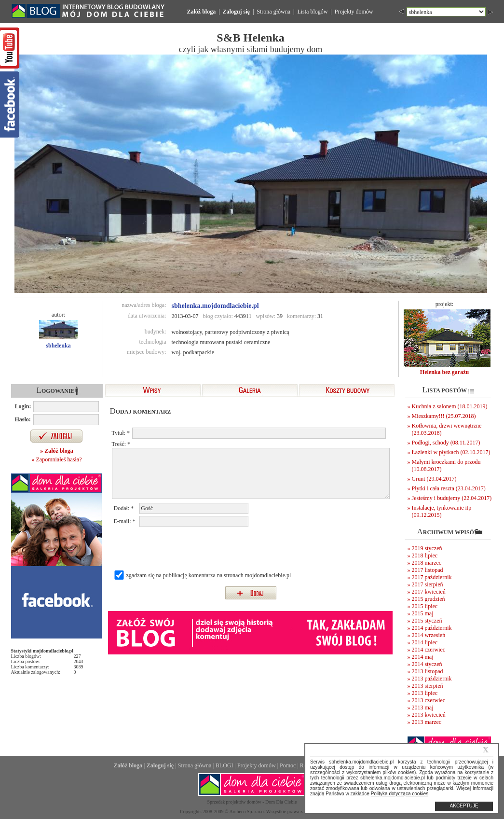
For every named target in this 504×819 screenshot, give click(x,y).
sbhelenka (58, 346)
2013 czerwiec (429, 700)
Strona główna (273, 12)
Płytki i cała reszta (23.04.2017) (449, 488)
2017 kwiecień (429, 592)
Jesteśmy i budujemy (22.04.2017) (452, 498)
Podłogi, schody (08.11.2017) (446, 443)
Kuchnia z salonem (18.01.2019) (450, 406)
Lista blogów (312, 12)
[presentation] (187, 548)
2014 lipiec (425, 642)
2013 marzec (427, 722)
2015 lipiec (425, 606)
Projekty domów (354, 12)
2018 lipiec (425, 555)
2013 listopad (428, 671)
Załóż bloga (202, 12)
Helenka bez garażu (444, 372)
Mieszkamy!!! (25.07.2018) (444, 416)
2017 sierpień (428, 584)
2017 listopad (428, 570)
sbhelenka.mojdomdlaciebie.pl (215, 306)
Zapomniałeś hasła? (59, 459)
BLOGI (225, 765)
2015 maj (423, 613)
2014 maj (423, 657)
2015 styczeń (427, 621)
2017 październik (432, 577)
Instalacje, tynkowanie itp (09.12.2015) (442, 511)
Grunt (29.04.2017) (434, 479)
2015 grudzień (429, 599)
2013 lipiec (425, 693)
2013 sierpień (428, 686)
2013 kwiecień (429, 715)
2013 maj (423, 708)
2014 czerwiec (429, 650)
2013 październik (432, 679)
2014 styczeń (427, 664)
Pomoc (288, 765)
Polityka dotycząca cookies (400, 794)
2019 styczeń (427, 548)
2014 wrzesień (429, 635)
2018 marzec (427, 563)
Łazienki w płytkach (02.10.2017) (451, 452)
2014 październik (432, 628)
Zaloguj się (236, 12)
